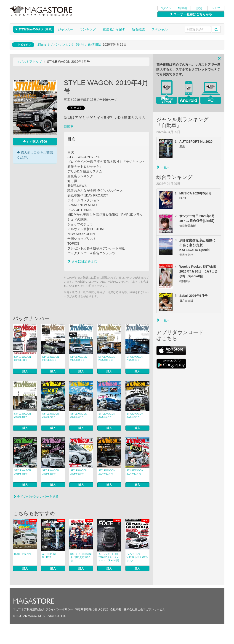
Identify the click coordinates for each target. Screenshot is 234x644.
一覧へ (163, 167)
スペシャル (160, 29)
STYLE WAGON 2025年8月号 (23, 415)
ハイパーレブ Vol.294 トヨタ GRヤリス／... (137, 557)
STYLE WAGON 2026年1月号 (23, 359)
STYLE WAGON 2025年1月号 (79, 472)
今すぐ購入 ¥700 (35, 142)
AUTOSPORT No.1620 (49, 556)
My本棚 (183, 8)
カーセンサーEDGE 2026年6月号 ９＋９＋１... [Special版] (109, 557)
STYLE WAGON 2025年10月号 (107, 359)
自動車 (69, 126)
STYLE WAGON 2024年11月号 (135, 472)
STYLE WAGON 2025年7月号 (51, 415)
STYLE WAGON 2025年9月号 (135, 359)
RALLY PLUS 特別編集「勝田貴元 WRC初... (81, 557)
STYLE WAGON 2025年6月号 (79, 415)
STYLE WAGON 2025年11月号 (79, 359)
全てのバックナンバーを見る (36, 497)
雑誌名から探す (114, 29)
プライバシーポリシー (59, 609)
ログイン (166, 8)
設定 (199, 8)
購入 (25, 371)
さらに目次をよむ (82, 261)
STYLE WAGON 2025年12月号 (51, 359)
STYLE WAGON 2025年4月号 (135, 415)
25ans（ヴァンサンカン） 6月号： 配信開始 (69, 44)
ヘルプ (216, 8)
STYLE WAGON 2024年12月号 (107, 472)
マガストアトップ (29, 62)
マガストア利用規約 (25, 609)
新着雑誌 (138, 29)
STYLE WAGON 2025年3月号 (23, 472)
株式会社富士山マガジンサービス (144, 609)
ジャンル (65, 29)
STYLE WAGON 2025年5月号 (107, 415)
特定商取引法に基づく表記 (92, 609)
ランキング (88, 29)
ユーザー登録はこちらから (191, 14)
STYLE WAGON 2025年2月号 (51, 472)
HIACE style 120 (23, 554)
